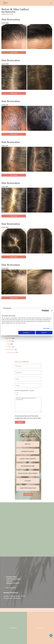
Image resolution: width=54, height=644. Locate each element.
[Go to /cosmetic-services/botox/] (28, 444)
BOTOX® (9, 341)
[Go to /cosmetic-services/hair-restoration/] (28, 488)
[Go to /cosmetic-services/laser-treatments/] (28, 459)
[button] (28, 494)
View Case (14, 52)
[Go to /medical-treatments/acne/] (28, 473)
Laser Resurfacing (12, 336)
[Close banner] (52, 311)
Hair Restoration (10, 350)
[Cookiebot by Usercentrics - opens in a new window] (43, 311)
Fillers (9, 344)
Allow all (44, 333)
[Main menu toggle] (51, 3)
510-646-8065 (11, 588)
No (17, 395)
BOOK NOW (13, 628)
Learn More (28, 494)
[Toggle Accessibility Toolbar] (51, 635)
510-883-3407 (41, 628)
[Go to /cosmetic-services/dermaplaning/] (28, 451)
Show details (46, 328)
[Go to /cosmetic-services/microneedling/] (28, 466)
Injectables (9, 338)
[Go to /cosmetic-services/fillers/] (28, 481)
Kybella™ (9, 347)
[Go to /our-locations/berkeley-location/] (15, 580)
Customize (27, 333)
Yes (17, 393)
